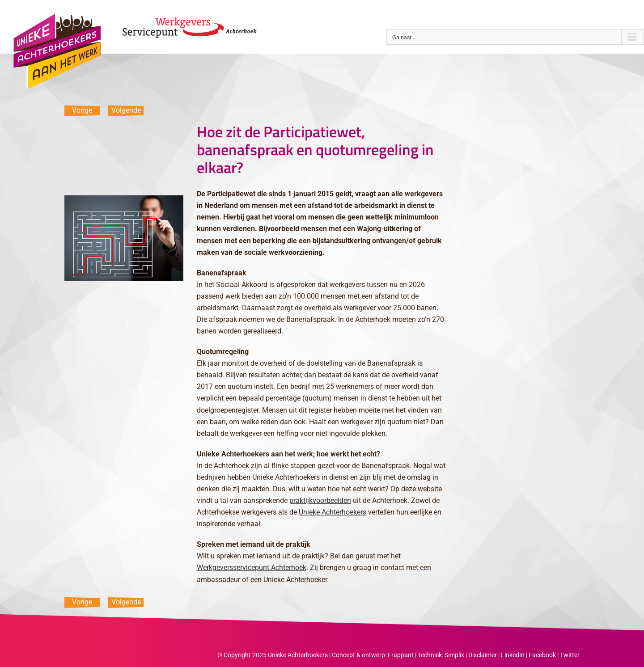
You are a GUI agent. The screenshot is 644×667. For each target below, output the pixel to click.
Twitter (570, 655)
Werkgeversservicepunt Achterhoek (252, 568)
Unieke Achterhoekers (333, 512)
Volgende (126, 110)
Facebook (542, 655)
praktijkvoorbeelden (320, 500)
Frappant (401, 655)
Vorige (82, 110)
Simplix (454, 655)
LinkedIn (513, 655)
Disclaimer (483, 655)
